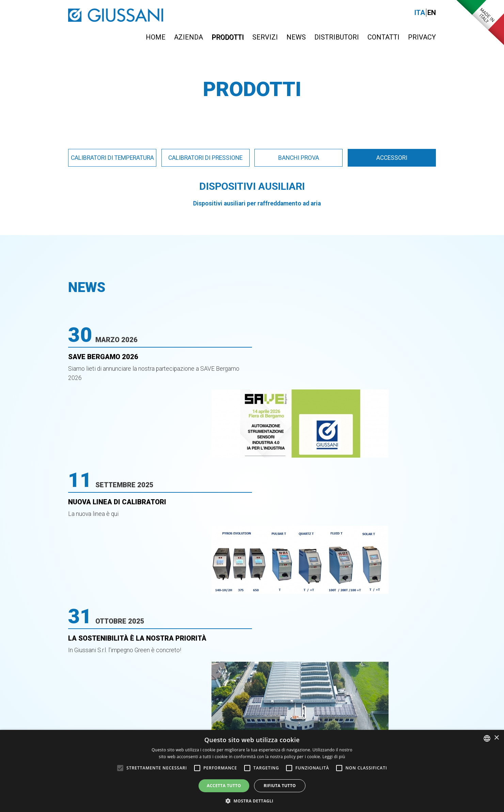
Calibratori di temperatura (112, 158)
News (296, 37)
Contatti (383, 37)
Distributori (337, 37)
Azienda (188, 37)
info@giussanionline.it (390, 675)
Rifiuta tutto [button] (280, 786)
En (432, 13)
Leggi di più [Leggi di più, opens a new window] (334, 757)
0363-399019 (269, 675)
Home (156, 37)
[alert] (252, 771)
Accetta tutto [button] (224, 786)
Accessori (392, 158)
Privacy (422, 37)
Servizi (265, 37)
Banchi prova (299, 158)
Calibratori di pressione (205, 158)
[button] (252, 801)
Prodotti (228, 37)
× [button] (496, 738)
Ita (420, 13)
